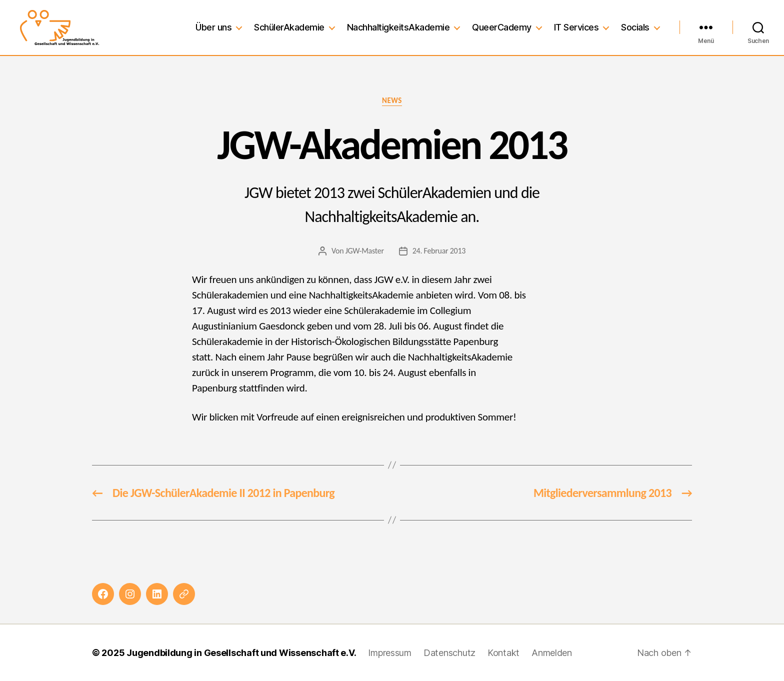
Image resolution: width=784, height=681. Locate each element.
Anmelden (552, 653)
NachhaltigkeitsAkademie (398, 27)
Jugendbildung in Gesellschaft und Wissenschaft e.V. (241, 653)
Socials (635, 27)
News (392, 100)
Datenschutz (449, 653)
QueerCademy (502, 27)
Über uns (213, 27)
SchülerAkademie (289, 27)
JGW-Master (365, 251)
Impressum (390, 653)
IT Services (576, 27)
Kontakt (503, 653)
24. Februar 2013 (439, 251)
